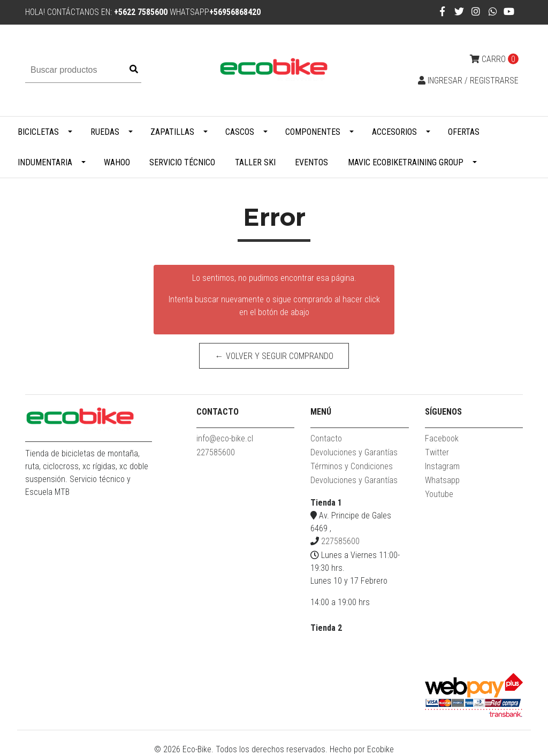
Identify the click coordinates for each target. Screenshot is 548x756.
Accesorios (394, 132)
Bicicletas (38, 132)
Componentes (313, 132)
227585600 (216, 452)
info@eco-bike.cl (225, 438)
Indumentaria (45, 162)
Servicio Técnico (182, 162)
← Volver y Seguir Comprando (274, 356)
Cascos (240, 132)
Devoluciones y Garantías (354, 452)
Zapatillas (172, 132)
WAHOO (117, 162)
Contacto (326, 438)
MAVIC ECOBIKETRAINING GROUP (406, 162)
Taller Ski (255, 162)
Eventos (311, 162)
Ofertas (464, 132)
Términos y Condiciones (352, 466)
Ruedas (105, 132)
